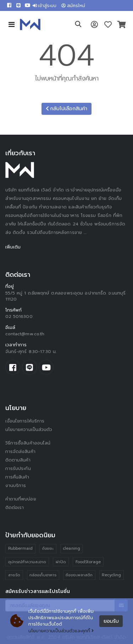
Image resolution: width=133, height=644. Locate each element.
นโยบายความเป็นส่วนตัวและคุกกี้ (61, 631)
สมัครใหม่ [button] (73, 6)
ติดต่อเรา (15, 508)
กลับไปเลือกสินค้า (67, 109)
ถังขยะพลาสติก (79, 575)
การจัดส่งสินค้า (20, 452)
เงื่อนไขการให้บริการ (25, 421)
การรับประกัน (18, 469)
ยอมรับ (111, 621)
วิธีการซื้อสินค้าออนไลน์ (28, 443)
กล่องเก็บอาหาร (43, 575)
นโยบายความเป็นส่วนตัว (29, 430)
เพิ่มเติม (13, 247)
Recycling (111, 575)
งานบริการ (16, 486)
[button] (78, 25)
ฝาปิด (61, 562)
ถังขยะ (48, 548)
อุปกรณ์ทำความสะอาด (27, 562)
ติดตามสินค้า (18, 460)
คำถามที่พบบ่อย (21, 499)
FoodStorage (88, 562)
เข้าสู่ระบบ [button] (45, 6)
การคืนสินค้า (17, 477)
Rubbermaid (21, 548)
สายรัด (14, 575)
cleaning (71, 548)
